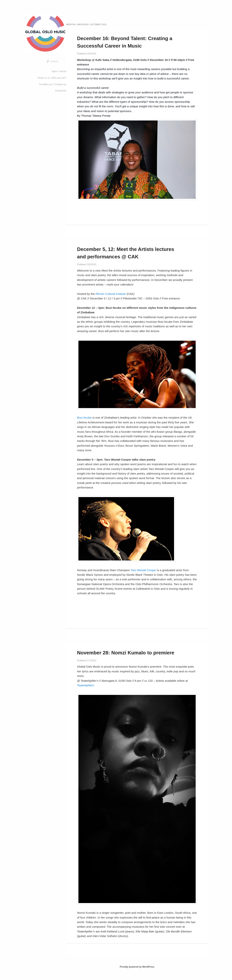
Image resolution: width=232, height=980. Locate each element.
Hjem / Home (59, 71)
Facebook (61, 91)
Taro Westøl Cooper (143, 570)
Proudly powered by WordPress (137, 967)
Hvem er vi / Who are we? (52, 78)
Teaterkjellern (86, 685)
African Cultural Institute (111, 294)
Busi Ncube (84, 418)
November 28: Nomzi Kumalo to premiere (126, 653)
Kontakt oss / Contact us (53, 84)
